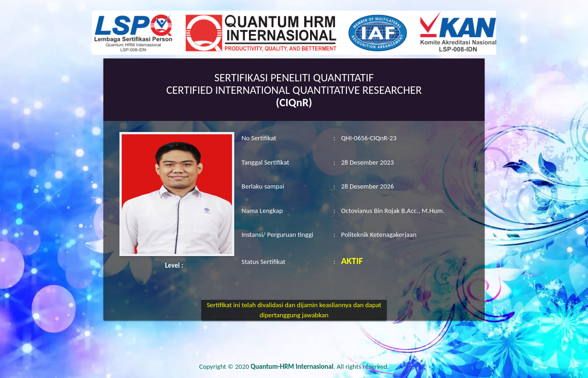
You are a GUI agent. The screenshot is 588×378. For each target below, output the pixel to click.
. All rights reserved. (320, 367)
